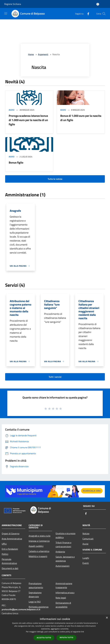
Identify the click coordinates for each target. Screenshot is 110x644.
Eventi (86, 563)
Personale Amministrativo (9, 561)
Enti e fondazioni (10, 549)
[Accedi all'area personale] (98, 4)
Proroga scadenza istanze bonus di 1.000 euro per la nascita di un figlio (28, 120)
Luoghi (86, 558)
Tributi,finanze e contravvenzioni (63, 544)
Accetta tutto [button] (44, 638)
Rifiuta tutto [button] (67, 638)
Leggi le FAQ (35, 602)
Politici (5, 554)
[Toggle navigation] (6, 13)
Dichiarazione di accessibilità (63, 605)
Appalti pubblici (36, 546)
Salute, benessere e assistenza (65, 559)
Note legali (61, 598)
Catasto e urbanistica (39, 551)
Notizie (86, 534)
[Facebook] (87, 14)
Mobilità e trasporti (38, 556)
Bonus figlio (16, 162)
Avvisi (12, 110)
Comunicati (88, 539)
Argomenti (43, 54)
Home (31, 54)
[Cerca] (104, 14)
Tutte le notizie (55, 179)
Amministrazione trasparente (64, 585)
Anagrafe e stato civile (40, 536)
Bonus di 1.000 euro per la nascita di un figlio (81, 118)
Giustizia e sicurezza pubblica (65, 535)
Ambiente (60, 552)
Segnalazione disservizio (35, 595)
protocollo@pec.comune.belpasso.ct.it (21, 609)
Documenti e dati (10, 568)
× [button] (107, 618)
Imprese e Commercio (39, 541)
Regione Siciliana (13, 4)
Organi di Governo (11, 534)
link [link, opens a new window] (83, 632)
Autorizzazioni (63, 566)
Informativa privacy (65, 593)
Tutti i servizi (55, 377)
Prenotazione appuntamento (36, 585)
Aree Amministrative (12, 539)
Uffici (4, 544)
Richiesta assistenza (39, 607)
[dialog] (55, 629)
